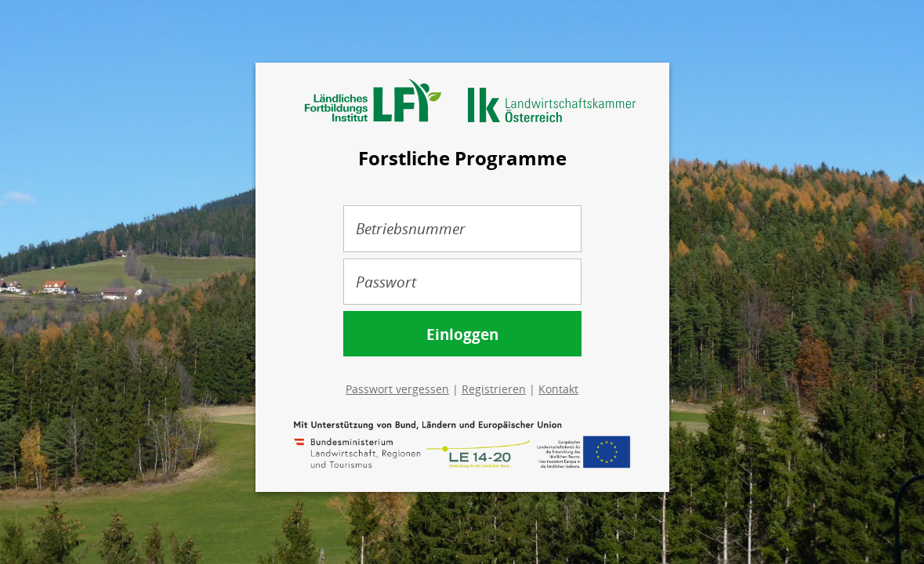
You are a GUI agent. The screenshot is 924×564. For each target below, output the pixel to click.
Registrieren (494, 389)
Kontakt (558, 389)
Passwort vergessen (397, 389)
